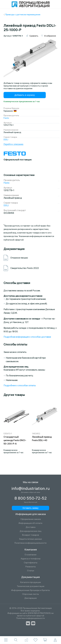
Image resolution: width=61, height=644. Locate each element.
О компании (30, 555)
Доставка (31, 527)
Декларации (31, 598)
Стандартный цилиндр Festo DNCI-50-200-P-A (15, 440)
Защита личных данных (30, 539)
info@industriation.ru (30, 489)
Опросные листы (30, 594)
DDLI (6, 140)
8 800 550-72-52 (31, 498)
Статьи (31, 571)
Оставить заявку (30, 508)
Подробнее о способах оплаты (20, 385)
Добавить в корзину (25, 95)
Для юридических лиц (31, 531)
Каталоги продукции (31, 582)
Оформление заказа (31, 519)
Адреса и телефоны (31, 559)
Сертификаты (31, 563)
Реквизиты (31, 567)
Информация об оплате (30, 523)
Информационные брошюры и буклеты (30, 590)
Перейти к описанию (13, 144)
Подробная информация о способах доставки (27, 337)
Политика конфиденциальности (30, 543)
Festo (6, 118)
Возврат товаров (31, 535)
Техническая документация (31, 586)
